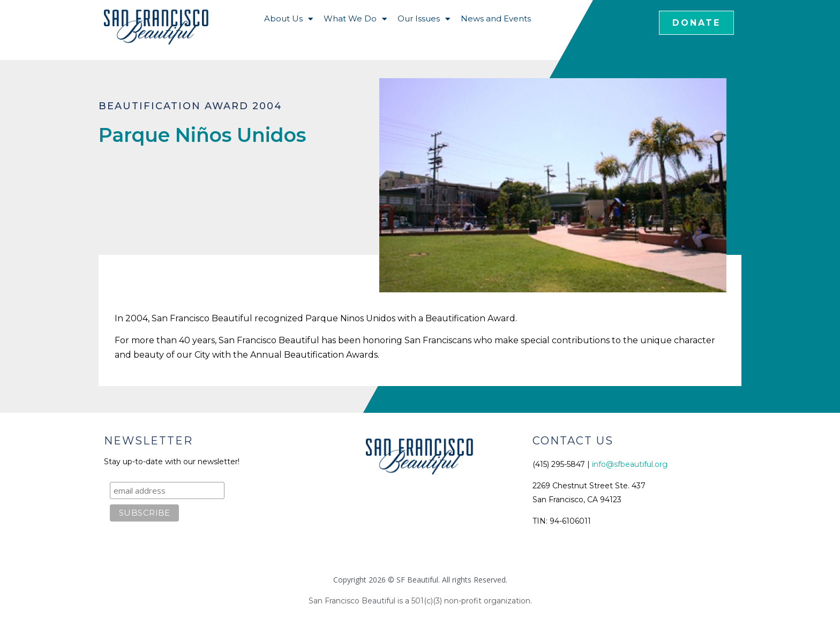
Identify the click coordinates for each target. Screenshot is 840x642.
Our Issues (424, 19)
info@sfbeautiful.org (630, 464)
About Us (288, 19)
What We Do (355, 19)
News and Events (496, 18)
